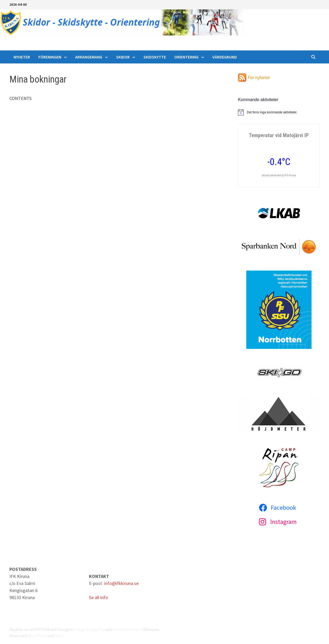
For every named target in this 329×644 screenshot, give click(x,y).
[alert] (279, 112)
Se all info (98, 597)
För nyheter (259, 77)
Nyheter (22, 57)
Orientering (186, 57)
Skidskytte (155, 57)
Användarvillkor (127, 629)
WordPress (37, 636)
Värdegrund (225, 57)
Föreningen (50, 57)
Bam (59, 636)
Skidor (123, 57)
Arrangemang (89, 57)
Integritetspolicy (89, 629)
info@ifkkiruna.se (121, 583)
